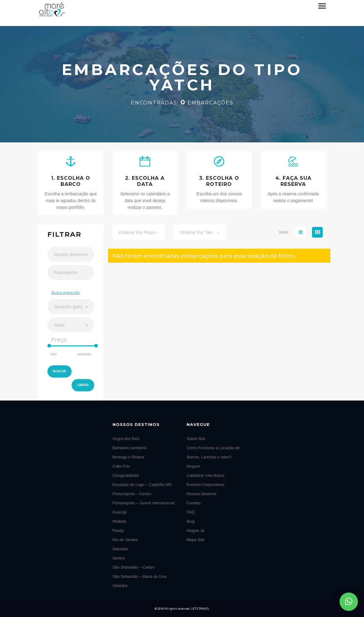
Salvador (120, 549)
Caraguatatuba (126, 475)
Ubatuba (120, 586)
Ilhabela (120, 521)
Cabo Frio (121, 466)
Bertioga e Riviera (128, 457)
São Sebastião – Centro (134, 567)
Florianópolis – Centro (132, 494)
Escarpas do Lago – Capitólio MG (142, 485)
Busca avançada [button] (65, 293)
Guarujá (120, 512)
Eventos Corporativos (206, 485)
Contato (194, 503)
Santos (119, 558)
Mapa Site (196, 540)
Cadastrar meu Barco (206, 475)
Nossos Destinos (202, 494)
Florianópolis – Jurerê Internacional (144, 503)
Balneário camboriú (130, 448)
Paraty (118, 530)
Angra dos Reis (126, 439)
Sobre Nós (196, 439)
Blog (191, 521)
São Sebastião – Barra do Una (139, 576)
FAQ (191, 512)
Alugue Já (195, 530)
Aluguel (193, 466)
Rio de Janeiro (125, 540)
